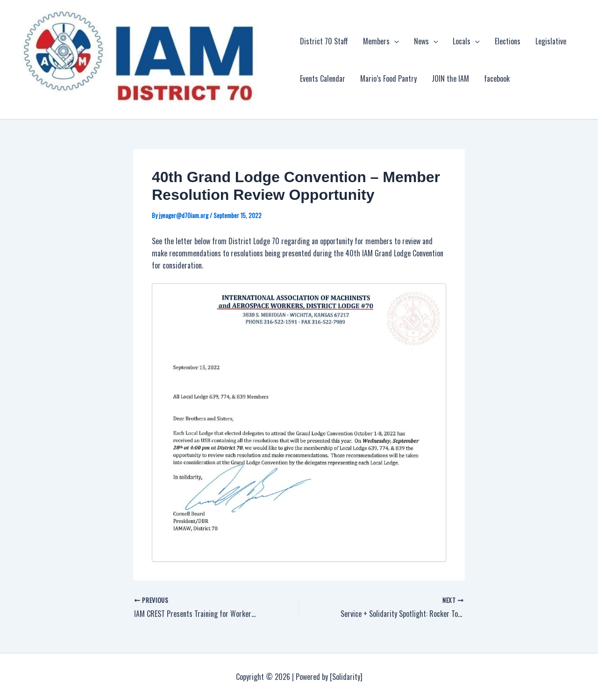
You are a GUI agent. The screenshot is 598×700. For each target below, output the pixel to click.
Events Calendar (323, 78)
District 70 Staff (324, 41)
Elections (508, 41)
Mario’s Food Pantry (388, 78)
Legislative (551, 41)
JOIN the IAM (450, 78)
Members (381, 41)
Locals (466, 41)
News (426, 41)
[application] (394, 41)
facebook (497, 78)
